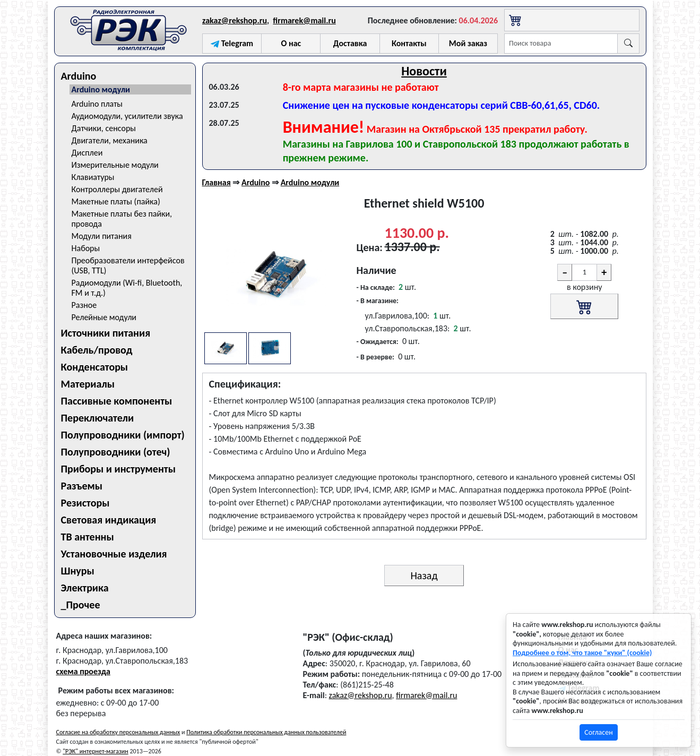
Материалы (88, 384)
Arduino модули (101, 89)
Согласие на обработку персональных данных (118, 732)
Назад (424, 575)
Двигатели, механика (110, 140)
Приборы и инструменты (118, 469)
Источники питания (106, 333)
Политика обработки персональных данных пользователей (266, 732)
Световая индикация (109, 520)
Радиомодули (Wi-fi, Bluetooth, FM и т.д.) (127, 288)
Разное (84, 305)
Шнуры (78, 571)
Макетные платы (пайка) (116, 201)
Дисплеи (87, 153)
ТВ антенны (88, 537)
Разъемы (82, 486)
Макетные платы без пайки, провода (122, 219)
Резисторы (85, 503)
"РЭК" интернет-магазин (95, 751)
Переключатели (98, 418)
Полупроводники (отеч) (116, 452)
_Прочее (81, 605)
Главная (217, 182)
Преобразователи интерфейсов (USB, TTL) (128, 265)
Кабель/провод (97, 350)
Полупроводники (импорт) (123, 435)
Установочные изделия (114, 554)
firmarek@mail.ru (304, 20)
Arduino (79, 76)
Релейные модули (104, 317)
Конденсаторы (95, 367)
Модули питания (102, 236)
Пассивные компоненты (117, 401)
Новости (424, 71)
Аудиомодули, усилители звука (127, 116)
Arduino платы (97, 104)
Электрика (85, 588)
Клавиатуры (93, 177)
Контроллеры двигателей (117, 189)
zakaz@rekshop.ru (235, 20)
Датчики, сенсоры (104, 128)
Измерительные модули (115, 165)
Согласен (598, 732)
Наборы (86, 248)
